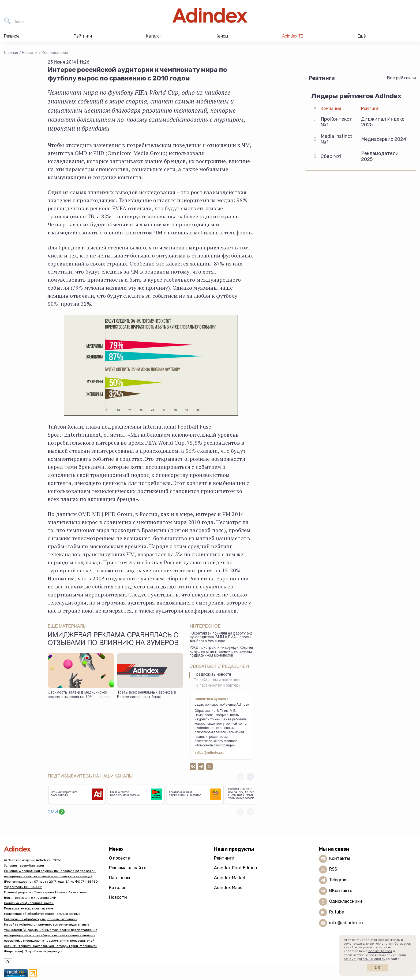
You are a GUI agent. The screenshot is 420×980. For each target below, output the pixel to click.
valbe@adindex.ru (209, 753)
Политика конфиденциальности (29, 903)
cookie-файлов (380, 951)
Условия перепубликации (24, 865)
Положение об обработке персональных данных (42, 914)
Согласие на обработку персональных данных (40, 919)
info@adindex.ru (346, 923)
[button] (250, 777)
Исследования (55, 53)
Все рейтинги (402, 78)
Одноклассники (346, 901)
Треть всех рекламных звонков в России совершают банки (147, 695)
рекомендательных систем (365, 959)
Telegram (338, 880)
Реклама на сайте (128, 868)
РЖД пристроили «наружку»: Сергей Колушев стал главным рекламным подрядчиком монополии (221, 652)
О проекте (119, 858)
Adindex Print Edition (236, 868)
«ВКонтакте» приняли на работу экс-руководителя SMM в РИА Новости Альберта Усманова (222, 638)
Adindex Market (230, 878)
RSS (333, 869)
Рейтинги (224, 858)
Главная (11, 53)
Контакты (340, 858)
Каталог (117, 888)
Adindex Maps (228, 888)
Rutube (337, 912)
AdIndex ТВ (293, 36)
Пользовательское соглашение (29, 908)
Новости (30, 53)
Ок (378, 968)
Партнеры (119, 878)
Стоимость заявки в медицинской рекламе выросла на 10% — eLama (79, 695)
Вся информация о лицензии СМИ (30, 898)
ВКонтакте (341, 891)
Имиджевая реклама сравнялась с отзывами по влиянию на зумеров (113, 640)
